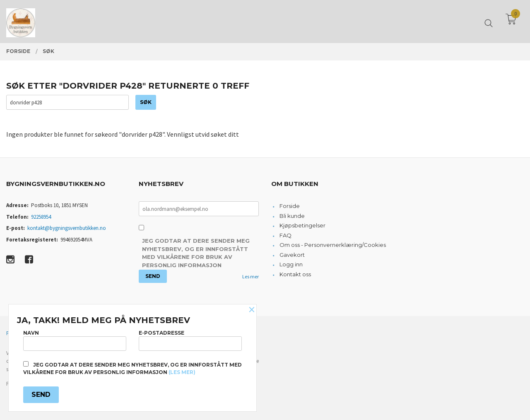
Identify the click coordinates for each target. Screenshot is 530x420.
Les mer (251, 277)
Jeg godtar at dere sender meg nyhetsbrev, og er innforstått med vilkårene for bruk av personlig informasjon (196, 253)
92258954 (41, 217)
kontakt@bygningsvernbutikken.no (67, 228)
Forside (290, 206)
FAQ (285, 236)
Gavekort (292, 255)
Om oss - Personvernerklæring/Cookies (333, 245)
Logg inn (291, 265)
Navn (75, 340)
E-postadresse (190, 340)
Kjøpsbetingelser (302, 226)
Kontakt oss (295, 275)
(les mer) (182, 372)
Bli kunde (292, 216)
